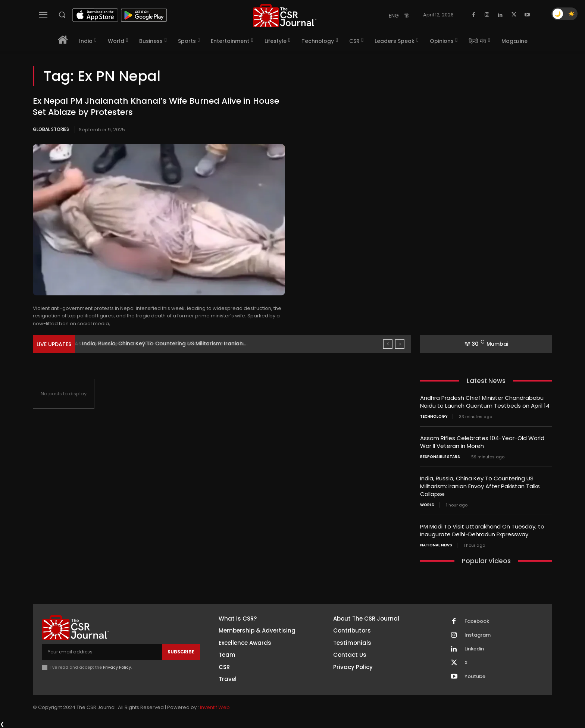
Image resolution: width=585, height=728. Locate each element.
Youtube (475, 677)
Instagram (478, 635)
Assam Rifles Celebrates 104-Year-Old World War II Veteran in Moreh (482, 442)
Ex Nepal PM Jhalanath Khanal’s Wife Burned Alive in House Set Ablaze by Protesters (156, 107)
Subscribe (181, 652)
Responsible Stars (440, 457)
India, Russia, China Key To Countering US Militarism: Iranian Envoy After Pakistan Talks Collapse (480, 486)
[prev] (388, 344)
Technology (434, 417)
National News (436, 545)
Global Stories (51, 129)
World (427, 505)
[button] (62, 15)
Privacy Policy (117, 667)
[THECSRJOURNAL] (285, 15)
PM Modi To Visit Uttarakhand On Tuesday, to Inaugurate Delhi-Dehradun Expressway (482, 530)
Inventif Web (215, 707)
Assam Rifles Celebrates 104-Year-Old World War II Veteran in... (167, 343)
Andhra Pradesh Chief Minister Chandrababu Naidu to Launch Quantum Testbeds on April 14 (485, 402)
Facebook (477, 621)
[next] (400, 344)
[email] (102, 652)
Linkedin (474, 649)
